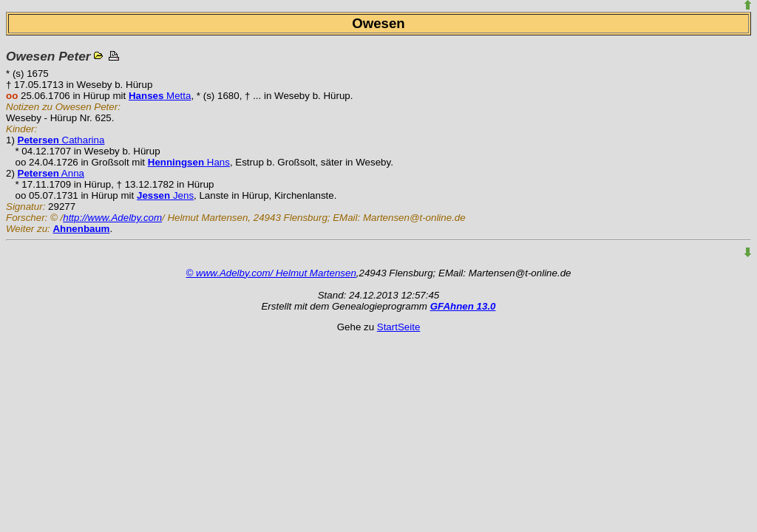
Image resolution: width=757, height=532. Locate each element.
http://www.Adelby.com (112, 218)
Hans (189, 162)
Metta (160, 96)
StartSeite (399, 327)
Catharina (61, 140)
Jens (165, 195)
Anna (51, 173)
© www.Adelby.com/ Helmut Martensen (271, 273)
